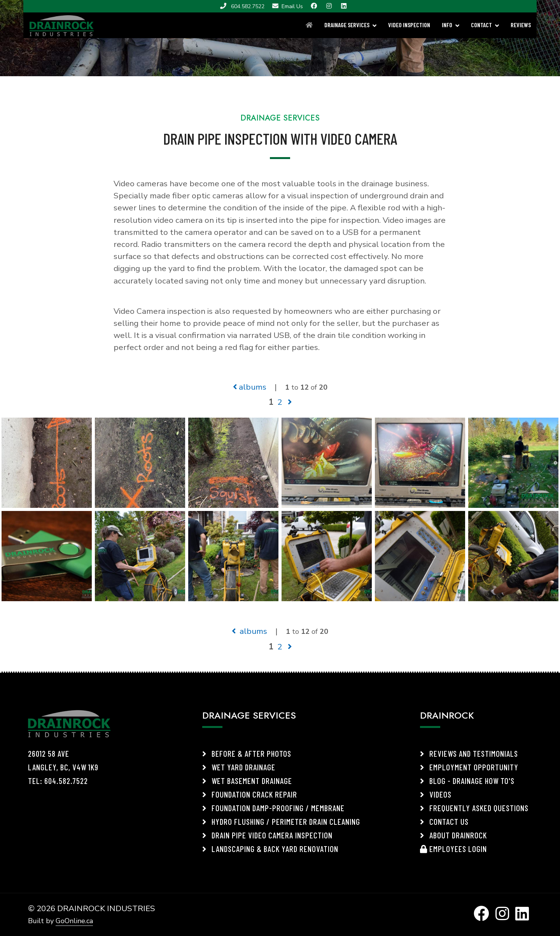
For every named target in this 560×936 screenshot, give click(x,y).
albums (250, 387)
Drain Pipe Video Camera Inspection (267, 835)
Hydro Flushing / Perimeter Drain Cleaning (281, 821)
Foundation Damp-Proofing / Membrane (273, 808)
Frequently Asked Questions (474, 808)
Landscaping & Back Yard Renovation (270, 849)
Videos (436, 794)
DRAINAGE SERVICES (347, 25)
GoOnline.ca (74, 921)
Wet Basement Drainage (247, 781)
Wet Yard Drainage (239, 767)
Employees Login (453, 849)
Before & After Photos (247, 753)
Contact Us (444, 821)
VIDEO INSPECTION (409, 25)
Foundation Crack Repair (250, 794)
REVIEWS (521, 25)
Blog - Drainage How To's (467, 781)
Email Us (292, 6)
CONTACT (481, 25)
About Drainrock (453, 835)
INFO (447, 25)
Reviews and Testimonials (469, 753)
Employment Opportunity (469, 767)
